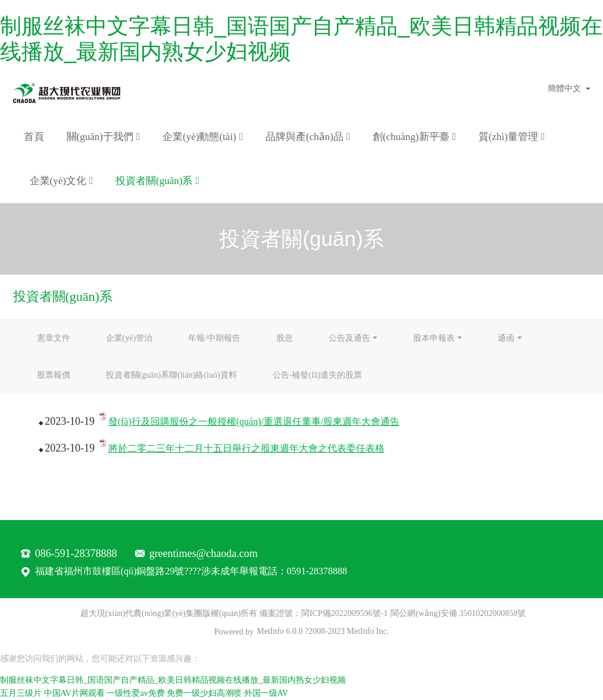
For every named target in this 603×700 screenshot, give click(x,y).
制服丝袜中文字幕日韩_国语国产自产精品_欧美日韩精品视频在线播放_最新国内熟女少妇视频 (173, 680)
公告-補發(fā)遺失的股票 (318, 375)
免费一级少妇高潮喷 (204, 693)
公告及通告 (349, 338)
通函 (506, 338)
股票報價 (54, 375)
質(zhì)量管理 (512, 137)
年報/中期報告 (214, 338)
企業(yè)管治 (129, 338)
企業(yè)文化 (62, 181)
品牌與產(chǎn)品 (308, 137)
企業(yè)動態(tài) (203, 137)
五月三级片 (21, 693)
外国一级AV (266, 693)
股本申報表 (434, 338)
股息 (285, 338)
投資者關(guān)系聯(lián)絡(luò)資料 (171, 375)
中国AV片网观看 (74, 693)
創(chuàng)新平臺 (414, 137)
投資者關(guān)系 (157, 181)
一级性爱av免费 (135, 693)
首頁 (34, 137)
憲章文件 (54, 338)
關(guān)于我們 (104, 137)
